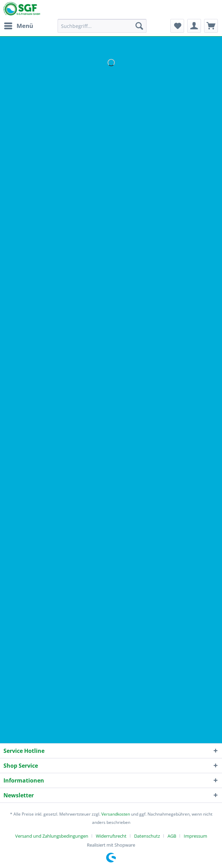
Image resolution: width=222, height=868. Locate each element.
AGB (172, 836)
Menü (19, 25)
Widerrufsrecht (111, 836)
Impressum (195, 836)
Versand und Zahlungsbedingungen (52, 836)
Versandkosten (116, 814)
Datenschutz (147, 836)
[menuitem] (18, 26)
